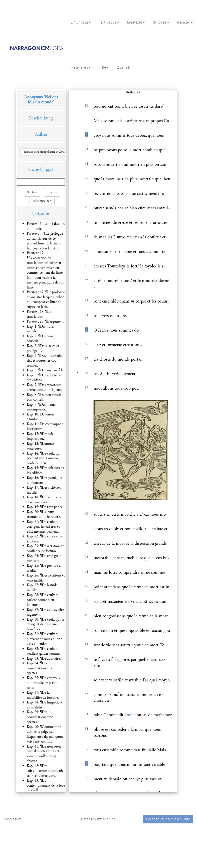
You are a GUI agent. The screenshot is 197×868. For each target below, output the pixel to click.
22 (86, 135)
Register (185, 22)
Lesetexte (136, 22)
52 (86, 694)
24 (86, 164)
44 (86, 572)
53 (86, 714)
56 (86, 764)
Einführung (81, 22)
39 (86, 388)
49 (86, 644)
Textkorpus (109, 22)
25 (86, 178)
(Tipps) (47, 169)
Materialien (81, 67)
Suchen (32, 192)
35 (86, 330)
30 (86, 251)
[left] (77, 373)
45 (86, 586)
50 (86, 659)
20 (86, 106)
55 (86, 749)
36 (86, 344)
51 (86, 679)
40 (86, 514)
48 (86, 630)
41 (86, 528)
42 (86, 543)
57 (86, 778)
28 (86, 222)
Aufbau (41, 134)
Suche (34, 169)
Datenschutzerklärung (98, 819)
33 (86, 301)
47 (86, 615)
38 (86, 373)
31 (86, 265)
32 (86, 280)
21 (86, 120)
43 (86, 557)
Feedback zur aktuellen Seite (168, 819)
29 (86, 236)
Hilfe (104, 67)
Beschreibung (41, 118)
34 (86, 315)
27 (86, 207)
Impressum (13, 819)
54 (86, 729)
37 (86, 359)
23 (86, 149)
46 (86, 601)
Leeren (52, 192)
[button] (56, 152)
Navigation (41, 214)
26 (86, 193)
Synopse (161, 22)
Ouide (130, 715)
